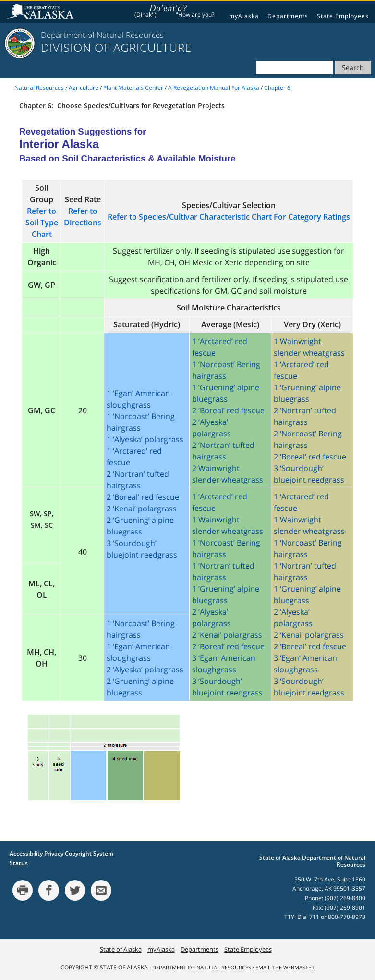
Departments (288, 16)
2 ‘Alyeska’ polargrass (145, 670)
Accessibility (26, 853)
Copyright (78, 853)
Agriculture (84, 88)
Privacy (54, 853)
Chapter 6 (277, 88)
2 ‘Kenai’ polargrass (142, 509)
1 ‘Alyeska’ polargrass (145, 439)
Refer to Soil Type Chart (42, 223)
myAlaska (244, 16)
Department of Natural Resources (202, 968)
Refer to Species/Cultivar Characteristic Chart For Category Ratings (229, 217)
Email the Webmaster (285, 968)
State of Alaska (42, 12)
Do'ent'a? (168, 8)
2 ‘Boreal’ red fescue (143, 497)
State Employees (343, 16)
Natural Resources (39, 88)
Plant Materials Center (133, 88)
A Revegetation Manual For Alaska (214, 88)
